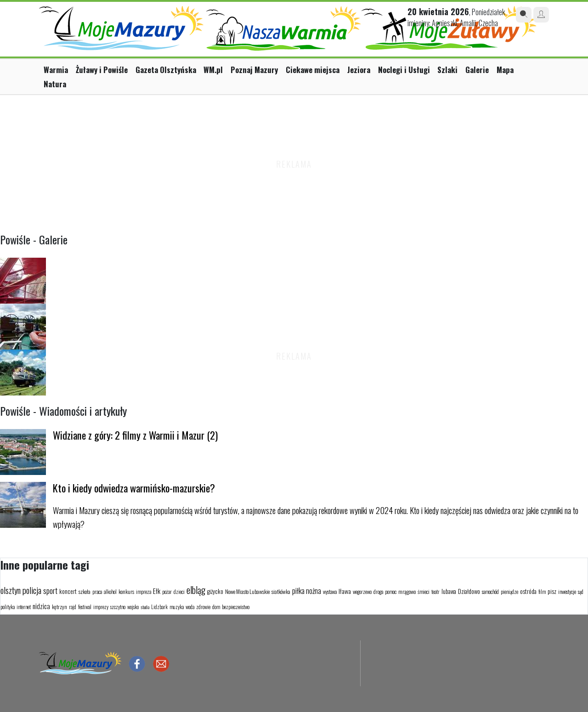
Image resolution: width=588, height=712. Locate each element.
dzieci (179, 592)
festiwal (85, 607)
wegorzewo (362, 592)
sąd (581, 592)
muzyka (177, 607)
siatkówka (281, 591)
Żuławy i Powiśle (102, 70)
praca (97, 592)
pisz (552, 591)
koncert (68, 591)
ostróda (528, 591)
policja (32, 590)
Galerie (477, 70)
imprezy (101, 607)
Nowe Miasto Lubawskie (247, 591)
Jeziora (359, 70)
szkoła (85, 591)
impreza (144, 592)
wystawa (330, 592)
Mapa (505, 70)
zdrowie (203, 607)
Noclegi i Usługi (404, 70)
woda (190, 607)
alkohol (110, 592)
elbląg (196, 590)
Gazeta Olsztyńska (166, 70)
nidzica (41, 606)
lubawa (449, 591)
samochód (490, 592)
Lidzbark (159, 607)
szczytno (118, 607)
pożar (167, 592)
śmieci (424, 592)
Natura (55, 84)
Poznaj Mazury (254, 70)
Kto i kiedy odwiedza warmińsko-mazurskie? (134, 488)
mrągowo (407, 591)
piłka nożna (307, 591)
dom (216, 607)
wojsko (133, 607)
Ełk (157, 591)
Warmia (56, 70)
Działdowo (469, 591)
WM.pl (213, 70)
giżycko (215, 591)
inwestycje (567, 592)
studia (145, 607)
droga (378, 592)
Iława (345, 591)
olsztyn (11, 590)
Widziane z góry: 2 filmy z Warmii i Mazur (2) (135, 435)
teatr (435, 592)
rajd (73, 607)
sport (50, 591)
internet (24, 607)
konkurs (126, 591)
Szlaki (447, 70)
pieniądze (509, 592)
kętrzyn (59, 607)
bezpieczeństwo (236, 607)
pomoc (391, 592)
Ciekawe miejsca (313, 70)
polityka (8, 607)
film (542, 592)
